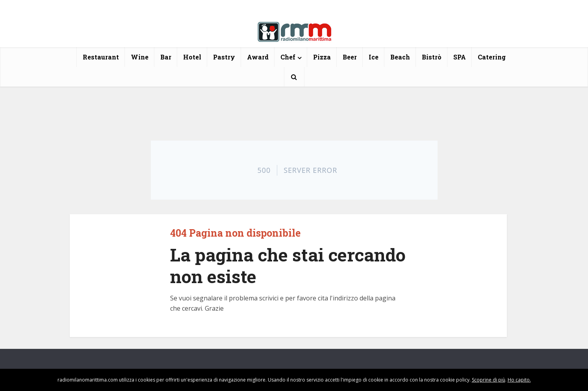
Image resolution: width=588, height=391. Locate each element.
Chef (288, 57)
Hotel (192, 57)
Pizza (322, 57)
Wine (140, 57)
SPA (460, 57)
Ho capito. (519, 380)
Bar (166, 57)
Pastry (224, 57)
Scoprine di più (489, 380)
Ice (374, 57)
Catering (492, 57)
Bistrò (432, 57)
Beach (400, 57)
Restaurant (101, 57)
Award (258, 57)
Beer (350, 57)
